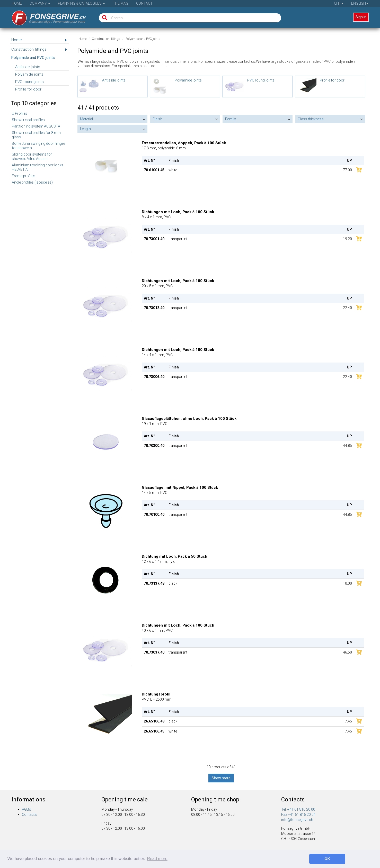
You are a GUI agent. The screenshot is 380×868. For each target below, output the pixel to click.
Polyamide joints (29, 74)
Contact (144, 3)
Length (85, 129)
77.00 (347, 170)
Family (231, 119)
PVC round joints (29, 82)
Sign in (361, 17)
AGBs (26, 809)
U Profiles (20, 113)
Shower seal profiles (28, 120)
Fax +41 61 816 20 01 (298, 815)
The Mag (121, 3)
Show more (221, 778)
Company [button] (40, 3)
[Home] (45, 16)
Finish (157, 119)
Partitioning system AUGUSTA (36, 126)
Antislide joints (28, 67)
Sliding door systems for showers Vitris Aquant (32, 156)
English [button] (360, 3)
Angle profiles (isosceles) (32, 182)
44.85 (347, 446)
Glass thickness (311, 119)
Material (86, 119)
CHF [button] (339, 3)
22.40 (347, 308)
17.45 (347, 721)
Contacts (29, 815)
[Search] (104, 18)
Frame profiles (24, 176)
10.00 (347, 583)
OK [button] (327, 859)
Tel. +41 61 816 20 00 (298, 809)
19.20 (347, 239)
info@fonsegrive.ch (297, 820)
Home (17, 3)
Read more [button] (157, 859)
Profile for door (28, 89)
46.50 (347, 652)
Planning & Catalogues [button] (81, 3)
